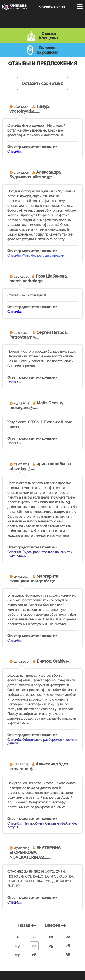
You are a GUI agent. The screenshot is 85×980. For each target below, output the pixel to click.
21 (51, 937)
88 (68, 955)
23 (17, 946)
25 (51, 946)
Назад (28, 925)
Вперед (56, 925)
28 (34, 955)
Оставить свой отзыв (43, 83)
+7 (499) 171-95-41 (52, 7)
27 (17, 955)
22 (68, 937)
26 (68, 946)
